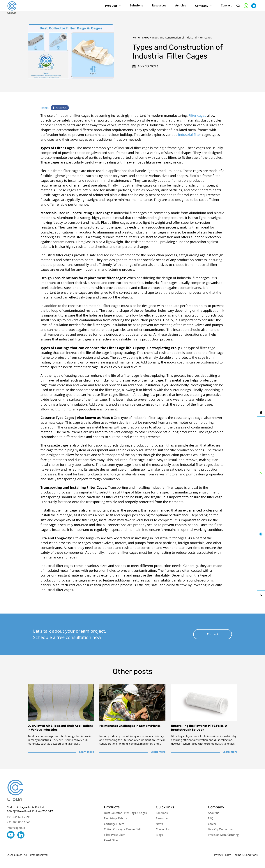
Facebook (60, 108)
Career (212, 824)
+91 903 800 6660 (19, 822)
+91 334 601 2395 (19, 817)
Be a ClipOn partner (220, 829)
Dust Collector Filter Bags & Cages (125, 813)
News (146, 37)
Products (111, 6)
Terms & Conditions (245, 855)
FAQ (211, 818)
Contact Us (163, 829)
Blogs (159, 835)
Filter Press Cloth (115, 835)
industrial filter (190, 135)
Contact (226, 5)
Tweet (45, 108)
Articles (181, 5)
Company (202, 6)
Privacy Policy (222, 855)
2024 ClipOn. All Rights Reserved (28, 855)
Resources (159, 5)
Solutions (136, 5)
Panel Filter (111, 840)
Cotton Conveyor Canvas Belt (122, 829)
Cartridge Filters (114, 824)
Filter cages (197, 115)
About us (214, 813)
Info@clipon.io (16, 828)
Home (136, 37)
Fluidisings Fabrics (116, 818)
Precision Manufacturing (223, 835)
